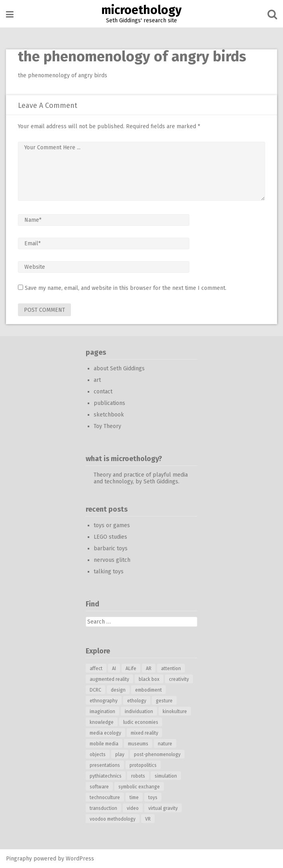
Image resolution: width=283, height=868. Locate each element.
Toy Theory (107, 426)
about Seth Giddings (119, 369)
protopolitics (143, 765)
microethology (141, 10)
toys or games (112, 525)
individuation (139, 712)
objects (98, 755)
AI (114, 669)
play (120, 755)
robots (138, 776)
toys (153, 798)
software (99, 787)
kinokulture (175, 712)
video (133, 808)
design (118, 690)
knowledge (102, 722)
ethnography (104, 701)
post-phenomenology (157, 755)
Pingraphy (19, 859)
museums (138, 744)
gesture (164, 701)
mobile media (104, 744)
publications (109, 403)
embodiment (148, 690)
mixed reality (144, 733)
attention (171, 669)
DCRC (95, 690)
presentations (105, 765)
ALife (131, 669)
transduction (103, 808)
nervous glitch (112, 560)
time (134, 798)
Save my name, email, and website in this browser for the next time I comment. (126, 288)
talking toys (109, 572)
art (97, 380)
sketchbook (109, 415)
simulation (166, 776)
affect (96, 669)
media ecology (105, 733)
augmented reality (109, 679)
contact (103, 392)
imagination (102, 712)
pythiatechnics (106, 776)
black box (149, 679)
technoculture (105, 798)
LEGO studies (110, 537)
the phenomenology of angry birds (63, 75)
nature (165, 744)
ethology (137, 701)
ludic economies (141, 722)
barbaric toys (111, 548)
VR (148, 819)
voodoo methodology (113, 819)
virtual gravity (163, 808)
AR (149, 669)
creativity (179, 679)
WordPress (80, 859)
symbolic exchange (139, 787)
